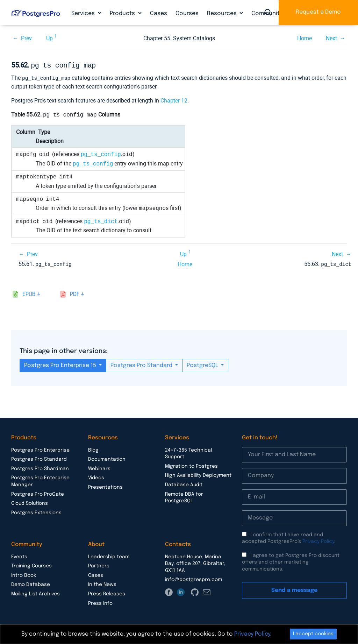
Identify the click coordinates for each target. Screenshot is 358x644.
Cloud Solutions (30, 502)
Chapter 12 (174, 100)
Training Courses (31, 565)
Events (19, 555)
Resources (223, 13)
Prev (26, 38)
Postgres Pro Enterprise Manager (40, 480)
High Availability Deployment (198, 474)
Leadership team (109, 555)
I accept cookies (313, 634)
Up (49, 38)
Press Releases (107, 593)
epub (29, 293)
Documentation (107, 458)
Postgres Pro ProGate (38, 493)
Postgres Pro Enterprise (40, 449)
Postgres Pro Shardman (40, 467)
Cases (159, 13)
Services (84, 13)
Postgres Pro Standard (142, 364)
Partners (99, 565)
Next (331, 38)
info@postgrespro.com (194, 578)
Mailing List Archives (35, 593)
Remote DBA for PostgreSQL (184, 496)
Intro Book (24, 574)
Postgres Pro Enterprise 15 (61, 364)
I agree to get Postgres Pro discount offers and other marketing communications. (291, 561)
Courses (187, 13)
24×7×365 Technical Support (188, 452)
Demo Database (31, 583)
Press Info (100, 602)
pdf (75, 293)
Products (123, 13)
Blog (93, 449)
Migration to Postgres (191, 465)
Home (305, 38)
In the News (102, 583)
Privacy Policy (318, 540)
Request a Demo (318, 12)
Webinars (99, 467)
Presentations (105, 486)
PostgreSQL (203, 364)
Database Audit (184, 483)
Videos (96, 476)
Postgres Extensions (36, 511)
